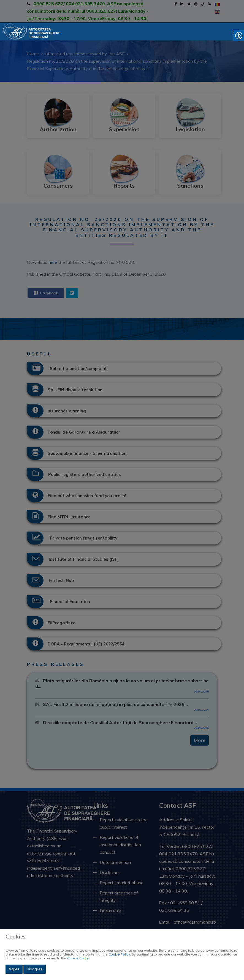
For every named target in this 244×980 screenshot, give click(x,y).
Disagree (35, 969)
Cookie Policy (119, 954)
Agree (14, 969)
